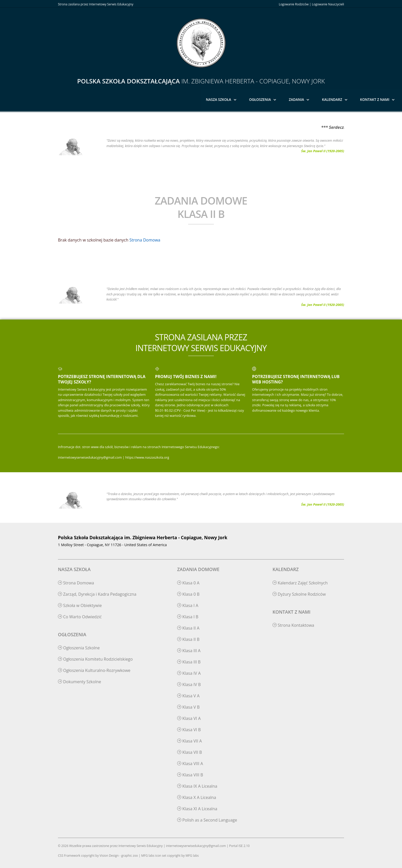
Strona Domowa (145, 240)
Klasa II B (188, 639)
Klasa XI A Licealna (197, 809)
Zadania (297, 99)
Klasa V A (188, 696)
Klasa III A (189, 651)
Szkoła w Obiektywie (80, 605)
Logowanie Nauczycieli (328, 4)
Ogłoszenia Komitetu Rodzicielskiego (95, 659)
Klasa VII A (189, 741)
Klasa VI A (189, 718)
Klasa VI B (189, 730)
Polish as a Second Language (207, 820)
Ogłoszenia (260, 99)
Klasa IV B (189, 684)
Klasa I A (188, 605)
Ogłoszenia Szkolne (79, 648)
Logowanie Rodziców (294, 4)
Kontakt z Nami (375, 99)
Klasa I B (188, 617)
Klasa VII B (190, 752)
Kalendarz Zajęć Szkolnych (300, 583)
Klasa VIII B (190, 775)
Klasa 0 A (188, 583)
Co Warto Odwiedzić (80, 617)
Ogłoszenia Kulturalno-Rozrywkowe (94, 670)
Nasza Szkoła (219, 99)
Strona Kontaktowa (293, 625)
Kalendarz (332, 99)
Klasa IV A (189, 673)
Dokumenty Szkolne (79, 682)
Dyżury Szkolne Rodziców (299, 594)
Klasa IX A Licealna (197, 786)
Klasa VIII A (190, 764)
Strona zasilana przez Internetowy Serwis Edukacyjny (96, 4)
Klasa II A (188, 628)
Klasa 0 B (188, 594)
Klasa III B (189, 662)
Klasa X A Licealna (197, 797)
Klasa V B (188, 707)
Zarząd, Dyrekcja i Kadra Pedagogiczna (97, 594)
